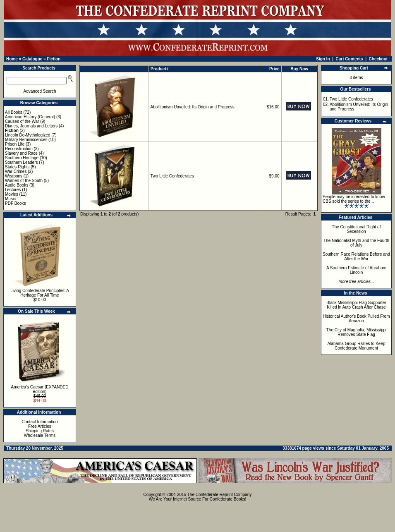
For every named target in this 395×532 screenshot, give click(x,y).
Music (10, 199)
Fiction (54, 59)
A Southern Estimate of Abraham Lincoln (356, 270)
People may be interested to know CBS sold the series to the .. (354, 199)
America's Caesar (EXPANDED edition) (40, 389)
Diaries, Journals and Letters (31, 126)
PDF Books (16, 203)
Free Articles (40, 426)
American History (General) (30, 117)
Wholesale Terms (40, 435)
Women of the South (24, 181)
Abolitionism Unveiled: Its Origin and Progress (192, 107)
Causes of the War (22, 121)
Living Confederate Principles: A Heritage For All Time (40, 293)
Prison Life (15, 144)
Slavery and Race (21, 153)
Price (274, 69)
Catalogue (32, 59)
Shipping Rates (40, 431)
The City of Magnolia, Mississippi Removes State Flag (357, 332)
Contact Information (39, 422)
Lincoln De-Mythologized (28, 135)
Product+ (160, 69)
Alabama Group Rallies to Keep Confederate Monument (356, 346)
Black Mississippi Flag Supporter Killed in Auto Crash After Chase (356, 305)
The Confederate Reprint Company (220, 495)
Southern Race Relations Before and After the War (356, 256)
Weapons (14, 176)
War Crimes (16, 171)
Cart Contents (350, 59)
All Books (14, 112)
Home (12, 59)
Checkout (378, 59)
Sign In (323, 59)
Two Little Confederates (172, 176)
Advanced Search (40, 91)
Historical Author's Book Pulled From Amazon (357, 319)
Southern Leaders (22, 162)
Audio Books (17, 185)
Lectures (13, 190)
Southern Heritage (22, 158)
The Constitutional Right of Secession (357, 229)
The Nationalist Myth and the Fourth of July (356, 243)
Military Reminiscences (26, 140)
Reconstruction (19, 149)
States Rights (17, 167)
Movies (12, 194)
